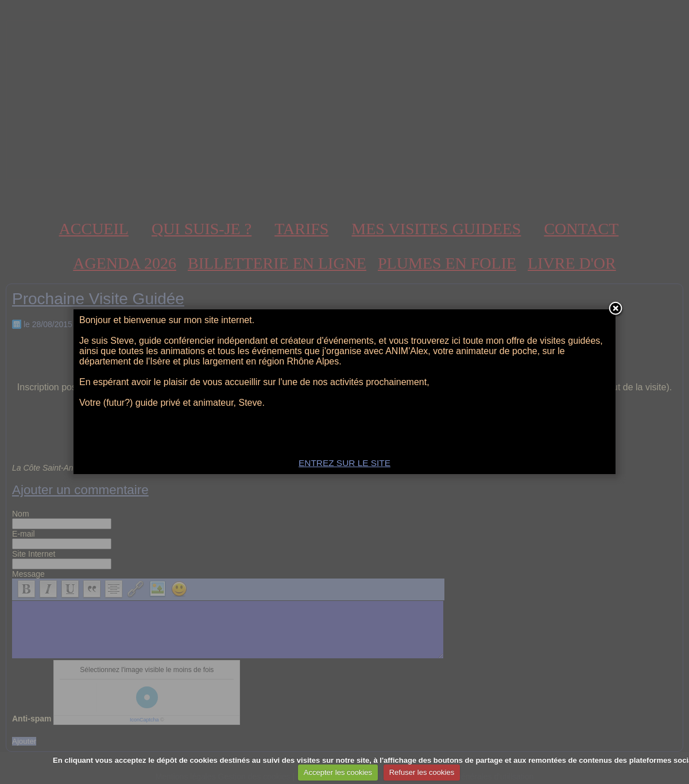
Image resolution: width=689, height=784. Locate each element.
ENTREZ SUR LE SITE (344, 463)
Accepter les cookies (338, 772)
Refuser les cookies (422, 772)
